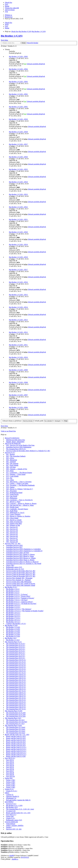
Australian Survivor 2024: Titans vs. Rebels (20, 560)
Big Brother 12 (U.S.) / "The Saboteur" (19, 609)
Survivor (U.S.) (10, 453)
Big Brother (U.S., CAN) (14, 805)
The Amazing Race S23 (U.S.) (16, 684)
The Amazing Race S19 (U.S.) (16, 676)
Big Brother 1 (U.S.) (13, 589)
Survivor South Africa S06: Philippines (19, 582)
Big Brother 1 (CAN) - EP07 (18, 395)
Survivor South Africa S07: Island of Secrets (21, 584)
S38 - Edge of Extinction (14, 522)
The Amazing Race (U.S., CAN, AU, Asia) (20, 809)
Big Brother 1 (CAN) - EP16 (18, 282)
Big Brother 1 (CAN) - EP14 (18, 307)
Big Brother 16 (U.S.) (13, 616)
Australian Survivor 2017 (14, 547)
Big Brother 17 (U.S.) (13, 618)
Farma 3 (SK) (11, 784)
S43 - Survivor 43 (12, 533)
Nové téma (4, 40)
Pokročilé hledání (32, 43)
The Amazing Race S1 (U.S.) (16, 644)
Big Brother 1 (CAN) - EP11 (18, 345)
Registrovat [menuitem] (9, 17)
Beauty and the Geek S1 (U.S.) (16, 747)
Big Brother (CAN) (11, 625)
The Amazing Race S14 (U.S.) (16, 667)
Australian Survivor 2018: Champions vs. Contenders (23, 549)
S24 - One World (12, 496)
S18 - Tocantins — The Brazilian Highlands (20, 485)
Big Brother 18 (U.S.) (13, 620)
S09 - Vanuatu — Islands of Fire (17, 469)
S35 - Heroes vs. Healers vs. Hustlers (18, 516)
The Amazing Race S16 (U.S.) (16, 671)
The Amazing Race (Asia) (13, 725)
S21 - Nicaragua (11, 491)
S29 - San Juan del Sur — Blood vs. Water (20, 505)
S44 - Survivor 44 (12, 531)
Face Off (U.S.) (10, 758)
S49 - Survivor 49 (12, 542)
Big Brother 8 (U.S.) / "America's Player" (20, 602)
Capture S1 (10, 795)
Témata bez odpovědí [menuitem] (12, 8)
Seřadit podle (44, 421)
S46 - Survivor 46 (12, 536)
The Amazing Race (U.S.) (13, 642)
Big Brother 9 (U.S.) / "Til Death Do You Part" (21, 604)
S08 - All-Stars (11, 467)
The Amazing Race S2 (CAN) (16, 715)
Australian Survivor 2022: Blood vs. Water (20, 556)
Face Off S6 (10, 769)
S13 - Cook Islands (12, 476)
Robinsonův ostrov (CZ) (14, 567)
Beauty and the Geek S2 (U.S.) (16, 749)
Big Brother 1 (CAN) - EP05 (18, 57)
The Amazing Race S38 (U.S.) (16, 449)
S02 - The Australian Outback (16, 456)
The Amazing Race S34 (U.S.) (16, 704)
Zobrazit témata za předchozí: (18, 421)
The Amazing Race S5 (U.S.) (16, 651)
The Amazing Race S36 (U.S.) (16, 707)
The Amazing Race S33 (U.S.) (16, 702)
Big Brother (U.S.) (11, 587)
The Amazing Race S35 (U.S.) (16, 705)
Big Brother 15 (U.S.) (13, 614)
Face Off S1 (10, 760)
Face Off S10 (10, 776)
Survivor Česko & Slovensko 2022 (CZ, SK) (21, 571)
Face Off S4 (10, 765)
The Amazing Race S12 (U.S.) (16, 664)
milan (13, 58)
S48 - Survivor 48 (12, 540)
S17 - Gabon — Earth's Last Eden (17, 483)
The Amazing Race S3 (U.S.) (16, 647)
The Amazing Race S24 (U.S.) (16, 685)
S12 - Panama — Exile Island (16, 474)
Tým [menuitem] (6, 12)
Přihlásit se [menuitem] (8, 15)
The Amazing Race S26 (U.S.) (16, 689)
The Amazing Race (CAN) (14, 711)
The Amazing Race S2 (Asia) (16, 729)
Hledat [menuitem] (7, 6)
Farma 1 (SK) (11, 780)
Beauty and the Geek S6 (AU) (16, 745)
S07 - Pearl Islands (12, 465)
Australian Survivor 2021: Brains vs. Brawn (20, 554)
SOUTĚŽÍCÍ (9, 802)
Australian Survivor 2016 (14, 545)
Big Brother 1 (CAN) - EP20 (18, 232)
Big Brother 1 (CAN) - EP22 (18, 207)
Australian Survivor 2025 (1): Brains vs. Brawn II (22, 562)
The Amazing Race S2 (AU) (15, 720)
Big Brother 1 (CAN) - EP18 (18, 257)
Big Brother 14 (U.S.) (13, 613)
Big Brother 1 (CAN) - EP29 (18, 119)
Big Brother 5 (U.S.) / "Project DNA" (18, 596)
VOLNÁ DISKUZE (11, 822)
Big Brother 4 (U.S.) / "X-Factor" (17, 594)
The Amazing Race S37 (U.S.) (16, 709)
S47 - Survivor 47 (12, 538)
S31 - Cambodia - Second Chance (17, 509)
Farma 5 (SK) (11, 787)
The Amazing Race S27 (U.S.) (16, 691)
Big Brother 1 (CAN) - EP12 (18, 332)
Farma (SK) (9, 778)
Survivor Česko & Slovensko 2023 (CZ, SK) (21, 573)
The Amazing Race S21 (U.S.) (16, 680)
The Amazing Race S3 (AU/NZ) (17, 722)
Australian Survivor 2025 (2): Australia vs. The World (24, 564)
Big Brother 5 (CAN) (13, 634)
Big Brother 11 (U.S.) (13, 607)
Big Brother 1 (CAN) (12, 36)
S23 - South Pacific (12, 494)
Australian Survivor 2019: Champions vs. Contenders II (24, 551)
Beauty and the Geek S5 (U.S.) (16, 755)
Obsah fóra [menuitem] (8, 2)
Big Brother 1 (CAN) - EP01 (18, 107)
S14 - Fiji (9, 478)
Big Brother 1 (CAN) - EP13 (18, 320)
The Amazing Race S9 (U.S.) (16, 658)
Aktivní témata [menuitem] (10, 10)
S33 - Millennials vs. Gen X (15, 513)
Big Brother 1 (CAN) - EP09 (18, 370)
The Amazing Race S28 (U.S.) (16, 693)
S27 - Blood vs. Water (13, 502)
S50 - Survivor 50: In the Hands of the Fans (20, 445)
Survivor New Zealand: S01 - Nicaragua (19, 578)
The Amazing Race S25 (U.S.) (16, 687)
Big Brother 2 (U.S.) (13, 591)
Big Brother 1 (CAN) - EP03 (18, 82)
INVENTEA (25, 857)
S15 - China (10, 480)
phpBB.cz (15, 859)
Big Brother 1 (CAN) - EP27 (18, 144)
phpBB (12, 856)
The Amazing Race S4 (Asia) (16, 733)
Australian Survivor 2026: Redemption (19, 447)
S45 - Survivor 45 (12, 534)
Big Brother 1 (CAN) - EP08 (18, 382)
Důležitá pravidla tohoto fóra (15, 440)
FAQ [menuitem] (6, 4)
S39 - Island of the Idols (14, 523)
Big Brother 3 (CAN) (13, 631)
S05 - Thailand (11, 462)
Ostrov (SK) (10, 565)
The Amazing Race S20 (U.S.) (16, 678)
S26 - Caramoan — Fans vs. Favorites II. (19, 500)
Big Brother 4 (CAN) (13, 633)
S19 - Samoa (10, 487)
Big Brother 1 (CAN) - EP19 (18, 245)
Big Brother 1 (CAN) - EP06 (18, 407)
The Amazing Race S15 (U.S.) (16, 669)
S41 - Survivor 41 (12, 527)
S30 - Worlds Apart (12, 507)
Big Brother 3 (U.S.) (13, 593)
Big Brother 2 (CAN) (13, 629)
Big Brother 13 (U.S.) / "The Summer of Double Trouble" (25, 611)
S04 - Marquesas (12, 460)
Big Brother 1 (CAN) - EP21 (18, 219)
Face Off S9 (10, 775)
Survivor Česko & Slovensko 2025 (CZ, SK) (21, 576)
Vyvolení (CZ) (11, 811)
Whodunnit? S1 (11, 798)
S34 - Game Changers (13, 514)
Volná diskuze (11, 824)
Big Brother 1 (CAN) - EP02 (18, 94)
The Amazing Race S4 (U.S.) (16, 649)
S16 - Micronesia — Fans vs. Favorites (19, 482)
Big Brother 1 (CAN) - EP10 (18, 357)
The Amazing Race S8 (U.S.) (16, 656)
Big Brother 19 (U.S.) (13, 622)
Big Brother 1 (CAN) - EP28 (18, 132)
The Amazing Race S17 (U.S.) (16, 673)
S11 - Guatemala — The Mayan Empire (19, 473)
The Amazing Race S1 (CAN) (16, 713)
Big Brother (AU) (11, 638)
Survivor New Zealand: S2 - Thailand (18, 580)
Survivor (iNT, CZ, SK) (13, 544)
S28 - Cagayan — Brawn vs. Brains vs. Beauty (21, 503)
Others (7, 793)
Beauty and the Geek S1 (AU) (16, 736)
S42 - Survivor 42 (12, 529)
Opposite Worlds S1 (13, 796)
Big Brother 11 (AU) (13, 640)
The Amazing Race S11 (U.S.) (16, 662)
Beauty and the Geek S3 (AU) (16, 740)
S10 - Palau (10, 471)
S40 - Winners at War (13, 525)
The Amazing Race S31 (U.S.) (16, 698)
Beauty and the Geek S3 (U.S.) (16, 751)
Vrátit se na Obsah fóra (8, 431)
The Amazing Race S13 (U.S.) (16, 665)
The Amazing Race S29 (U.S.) (16, 695)
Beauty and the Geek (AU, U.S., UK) (17, 735)
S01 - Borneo (10, 454)
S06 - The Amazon (12, 463)
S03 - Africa (10, 458)
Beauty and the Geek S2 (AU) (16, 738)
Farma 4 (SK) (11, 785)
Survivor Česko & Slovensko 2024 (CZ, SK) (21, 574)
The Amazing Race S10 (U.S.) (16, 660)
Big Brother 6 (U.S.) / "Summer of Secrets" (20, 598)
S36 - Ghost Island (12, 518)
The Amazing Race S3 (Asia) (16, 731)
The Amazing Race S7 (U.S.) (16, 654)
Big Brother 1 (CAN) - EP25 (18, 169)
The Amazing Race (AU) (13, 718)
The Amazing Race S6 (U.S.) (16, 653)
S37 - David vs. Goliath (14, 520)
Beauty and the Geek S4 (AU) (16, 742)
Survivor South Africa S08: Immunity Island (21, 585)
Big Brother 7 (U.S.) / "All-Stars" (17, 600)
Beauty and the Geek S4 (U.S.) (16, 753)
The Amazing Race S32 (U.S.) (16, 700)
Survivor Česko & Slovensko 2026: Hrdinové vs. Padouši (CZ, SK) (28, 451)
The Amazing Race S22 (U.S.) (16, 682)
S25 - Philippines (12, 498)
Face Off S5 (10, 767)
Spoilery (9, 827)
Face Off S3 (10, 764)
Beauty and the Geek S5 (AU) (16, 744)
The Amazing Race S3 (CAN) (16, 716)
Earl (25, 64)
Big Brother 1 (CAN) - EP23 (18, 194)
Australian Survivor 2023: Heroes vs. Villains (21, 558)
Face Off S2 (10, 762)
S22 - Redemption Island (14, 493)
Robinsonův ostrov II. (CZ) (15, 569)
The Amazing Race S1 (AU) (15, 724)
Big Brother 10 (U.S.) (13, 605)
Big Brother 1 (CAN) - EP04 (18, 69)
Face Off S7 (10, 771)
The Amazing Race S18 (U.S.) (16, 674)
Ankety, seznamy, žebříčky (15, 825)
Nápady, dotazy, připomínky (15, 442)
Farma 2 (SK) (11, 782)
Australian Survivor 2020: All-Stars (18, 553)
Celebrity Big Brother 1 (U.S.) (16, 624)
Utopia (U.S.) (9, 789)
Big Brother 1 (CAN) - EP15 (18, 295)
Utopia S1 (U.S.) (12, 791)
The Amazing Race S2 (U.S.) (16, 645)
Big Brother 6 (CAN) (13, 636)
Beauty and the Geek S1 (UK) (16, 756)
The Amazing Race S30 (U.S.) (16, 696)
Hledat (24, 43)
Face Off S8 (10, 773)
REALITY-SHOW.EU (12, 438)
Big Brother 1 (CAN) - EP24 (18, 182)
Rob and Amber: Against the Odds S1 (18, 800)
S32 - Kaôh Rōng (12, 511)
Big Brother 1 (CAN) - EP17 (18, 270)
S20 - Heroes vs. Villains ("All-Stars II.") (19, 489)
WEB (7, 24)
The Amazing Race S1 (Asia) (16, 727)
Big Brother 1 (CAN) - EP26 (18, 157)
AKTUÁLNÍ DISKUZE (13, 443)
